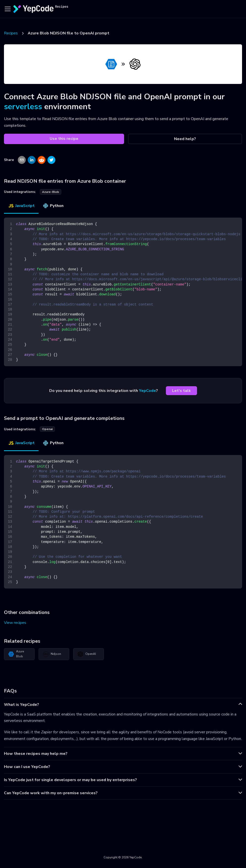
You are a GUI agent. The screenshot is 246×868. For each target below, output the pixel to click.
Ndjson (52, 654)
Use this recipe (64, 139)
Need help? (185, 139)
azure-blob (51, 192)
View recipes (15, 623)
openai (47, 429)
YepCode (147, 391)
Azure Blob (16, 654)
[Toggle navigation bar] (8, 9)
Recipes (11, 33)
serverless (23, 107)
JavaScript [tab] (21, 206)
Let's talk (181, 391)
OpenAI (87, 654)
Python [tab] (53, 206)
